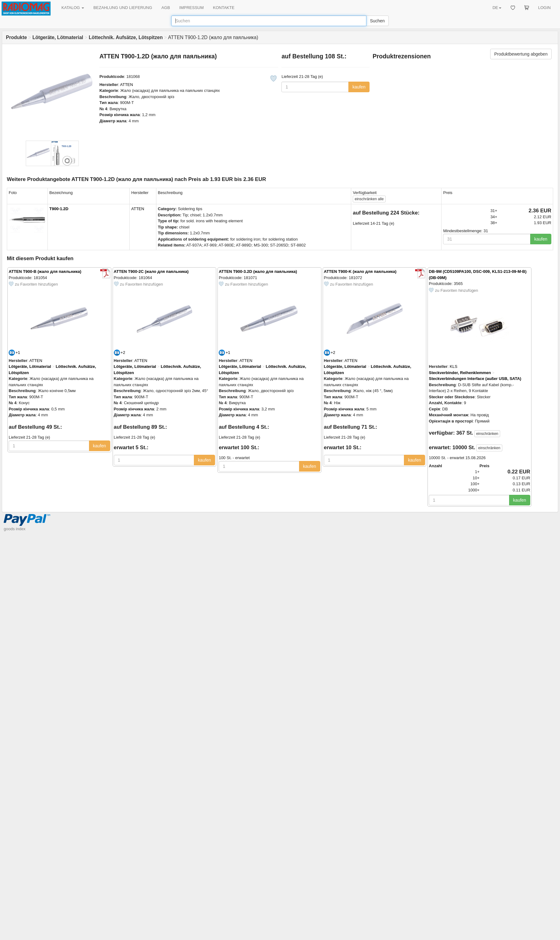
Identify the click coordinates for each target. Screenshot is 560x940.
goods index (15, 529)
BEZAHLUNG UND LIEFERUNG (123, 8)
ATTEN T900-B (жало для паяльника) (45, 271)
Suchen (377, 21)
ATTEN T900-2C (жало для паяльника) (151, 271)
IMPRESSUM (192, 8)
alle (369, 199)
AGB (166, 8)
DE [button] (497, 8)
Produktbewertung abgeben (521, 54)
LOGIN (544, 8)
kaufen (359, 87)
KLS (454, 366)
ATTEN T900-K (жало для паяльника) (360, 271)
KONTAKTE (224, 8)
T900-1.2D (59, 209)
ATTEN (127, 85)
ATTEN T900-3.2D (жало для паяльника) (258, 271)
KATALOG (73, 8)
